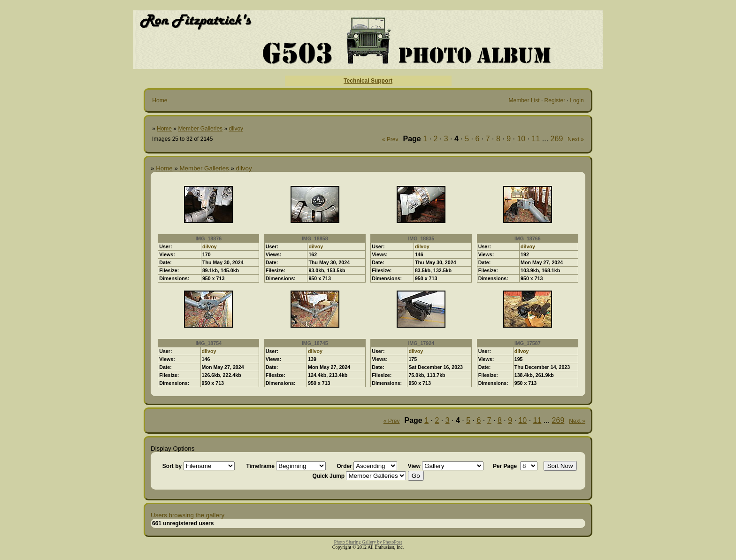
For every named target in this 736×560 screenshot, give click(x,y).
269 (557, 139)
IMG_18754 (208, 343)
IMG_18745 (315, 343)
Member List (524, 100)
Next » (576, 139)
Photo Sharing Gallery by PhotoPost (368, 542)
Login (577, 100)
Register (555, 100)
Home (160, 100)
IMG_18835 (421, 238)
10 (521, 139)
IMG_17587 (528, 343)
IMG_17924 (421, 343)
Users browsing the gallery (188, 515)
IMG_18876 (208, 238)
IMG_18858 (315, 238)
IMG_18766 (528, 238)
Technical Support (368, 81)
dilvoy (236, 129)
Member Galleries (200, 129)
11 (536, 139)
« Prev (390, 139)
